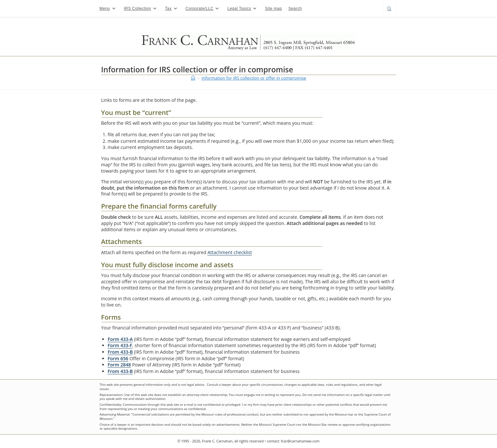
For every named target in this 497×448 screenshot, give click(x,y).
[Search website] (389, 9)
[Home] (193, 78)
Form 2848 (119, 365)
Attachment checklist (230, 252)
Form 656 (118, 358)
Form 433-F (120, 345)
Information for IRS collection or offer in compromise (254, 78)
